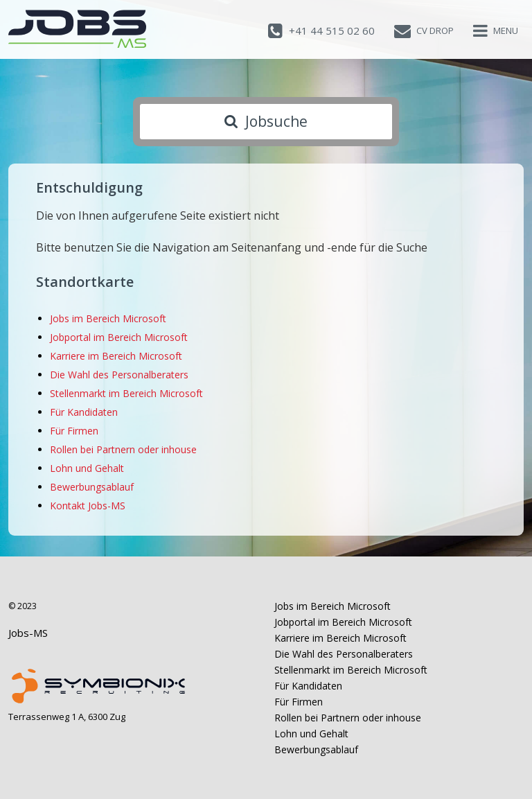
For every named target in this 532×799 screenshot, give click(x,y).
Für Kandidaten (84, 412)
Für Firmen (74, 431)
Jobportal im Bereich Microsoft (119, 337)
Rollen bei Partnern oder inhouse (123, 449)
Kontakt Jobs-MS (88, 506)
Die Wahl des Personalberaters (119, 375)
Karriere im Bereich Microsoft (116, 356)
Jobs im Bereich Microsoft (108, 318)
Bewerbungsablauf (92, 487)
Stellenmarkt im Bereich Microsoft (126, 393)
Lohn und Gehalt (87, 468)
